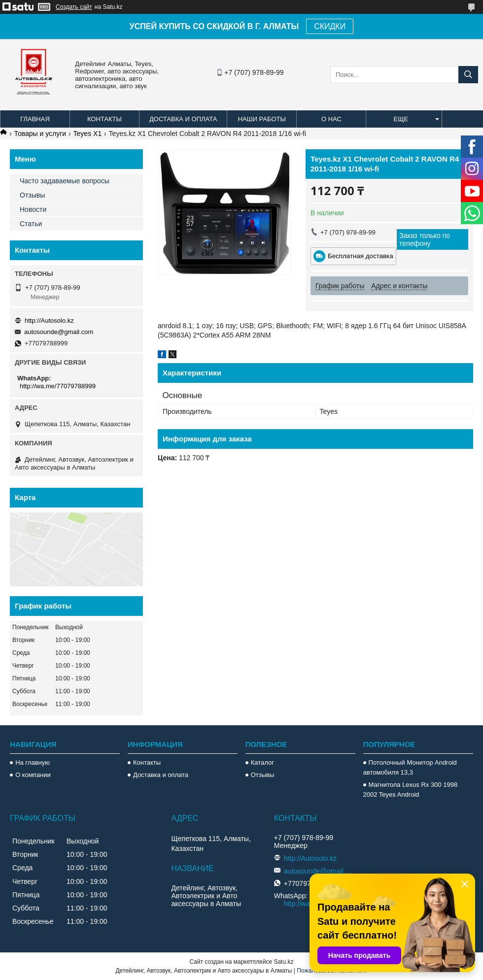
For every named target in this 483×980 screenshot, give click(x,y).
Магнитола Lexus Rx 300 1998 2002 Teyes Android (411, 790)
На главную (33, 762)
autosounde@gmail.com (59, 332)
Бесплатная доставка (361, 256)
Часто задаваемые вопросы (65, 181)
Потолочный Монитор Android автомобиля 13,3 (410, 767)
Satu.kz (283, 962)
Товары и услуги (40, 134)
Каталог (262, 762)
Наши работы (262, 119)
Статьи (31, 224)
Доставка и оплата (183, 119)
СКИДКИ (330, 26)
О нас (331, 119)
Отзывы (32, 195)
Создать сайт (74, 7)
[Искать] (468, 75)
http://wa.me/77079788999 (58, 386)
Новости (33, 209)
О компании (33, 775)
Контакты (104, 119)
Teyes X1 (88, 134)
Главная (35, 119)
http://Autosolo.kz (49, 321)
